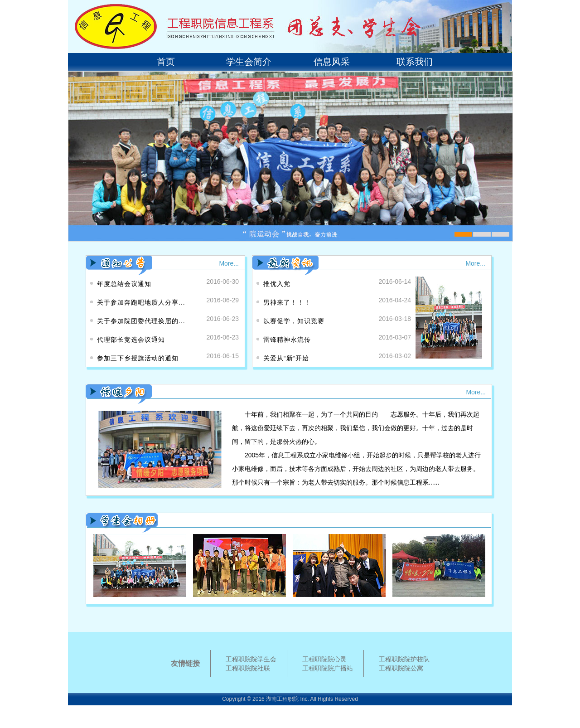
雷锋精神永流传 (287, 340)
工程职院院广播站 (328, 668)
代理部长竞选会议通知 (131, 340)
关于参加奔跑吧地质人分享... (141, 302)
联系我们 (415, 62)
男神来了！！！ (287, 302)
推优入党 (277, 284)
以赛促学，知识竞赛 (294, 321)
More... (229, 263)
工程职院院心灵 (324, 659)
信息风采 (332, 62)
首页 (166, 62)
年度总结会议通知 (124, 284)
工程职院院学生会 (251, 659)
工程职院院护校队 (404, 659)
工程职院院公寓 (401, 668)
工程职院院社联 (248, 668)
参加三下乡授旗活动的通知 (138, 358)
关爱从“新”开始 (286, 358)
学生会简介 (249, 62)
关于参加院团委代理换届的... (141, 321)
